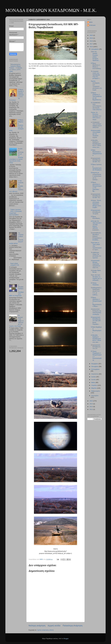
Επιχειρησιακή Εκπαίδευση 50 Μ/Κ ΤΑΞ (96, 196)
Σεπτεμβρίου (95, 369)
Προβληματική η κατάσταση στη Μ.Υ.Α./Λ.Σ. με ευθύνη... (96, 291)
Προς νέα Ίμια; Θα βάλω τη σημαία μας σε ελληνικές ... (96, 278)
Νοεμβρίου (95, 364)
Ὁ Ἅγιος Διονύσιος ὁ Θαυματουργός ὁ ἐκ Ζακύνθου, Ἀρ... (96, 187)
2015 (91, 401)
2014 (91, 404)
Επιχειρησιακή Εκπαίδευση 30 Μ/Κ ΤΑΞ (96, 160)
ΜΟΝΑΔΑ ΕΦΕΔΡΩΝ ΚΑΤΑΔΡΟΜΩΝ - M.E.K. (51, 10)
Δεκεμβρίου (95, 49)
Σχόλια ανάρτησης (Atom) (45, 630)
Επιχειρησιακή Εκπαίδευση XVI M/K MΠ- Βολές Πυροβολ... (96, 321)
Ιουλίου (94, 377)
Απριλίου (94, 385)
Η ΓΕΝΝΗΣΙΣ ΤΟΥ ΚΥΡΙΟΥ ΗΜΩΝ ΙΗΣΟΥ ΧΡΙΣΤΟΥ (96, 125)
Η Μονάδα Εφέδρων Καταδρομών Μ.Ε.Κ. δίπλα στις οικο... (96, 339)
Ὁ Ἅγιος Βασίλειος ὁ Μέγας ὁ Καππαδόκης (96, 66)
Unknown (92, 25)
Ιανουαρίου (95, 396)
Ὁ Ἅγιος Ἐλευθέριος (95, 217)
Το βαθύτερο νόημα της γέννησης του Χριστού (96, 255)
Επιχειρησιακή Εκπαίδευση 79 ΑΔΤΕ (96, 212)
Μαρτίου (94, 388)
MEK (91, 22)
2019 (91, 38)
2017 (91, 44)
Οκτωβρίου (95, 366)
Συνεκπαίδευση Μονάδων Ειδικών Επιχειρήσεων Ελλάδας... (96, 236)
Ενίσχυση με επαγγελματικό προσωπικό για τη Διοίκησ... (96, 176)
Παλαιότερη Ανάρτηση (73, 626)
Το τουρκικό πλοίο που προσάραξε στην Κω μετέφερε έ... (96, 75)
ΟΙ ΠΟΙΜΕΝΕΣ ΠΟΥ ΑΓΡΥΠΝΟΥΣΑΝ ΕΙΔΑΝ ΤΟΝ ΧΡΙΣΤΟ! (96, 106)
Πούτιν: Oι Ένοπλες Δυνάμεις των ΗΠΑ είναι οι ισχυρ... (96, 116)
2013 (91, 407)
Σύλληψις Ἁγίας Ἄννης (96, 271)
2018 (91, 41)
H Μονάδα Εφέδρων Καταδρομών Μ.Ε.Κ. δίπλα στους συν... (96, 144)
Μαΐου (93, 382)
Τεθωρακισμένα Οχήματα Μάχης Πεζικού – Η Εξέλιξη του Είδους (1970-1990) (16, 68)
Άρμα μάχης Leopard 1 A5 (15, 264)
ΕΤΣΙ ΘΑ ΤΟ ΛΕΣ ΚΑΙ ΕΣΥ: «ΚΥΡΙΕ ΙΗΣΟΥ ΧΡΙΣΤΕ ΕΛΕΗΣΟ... (96, 226)
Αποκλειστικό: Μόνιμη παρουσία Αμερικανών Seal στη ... (96, 264)
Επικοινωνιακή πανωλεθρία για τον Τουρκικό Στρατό (96, 134)
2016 (91, 47)
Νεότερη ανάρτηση (37, 626)
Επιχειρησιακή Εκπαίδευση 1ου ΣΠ (96, 347)
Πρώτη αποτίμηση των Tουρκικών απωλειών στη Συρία (96, 85)
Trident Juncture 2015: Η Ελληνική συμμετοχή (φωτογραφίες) (15, 212)
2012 (91, 409)
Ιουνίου (94, 380)
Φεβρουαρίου (96, 391)
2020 (91, 35)
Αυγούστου (95, 374)
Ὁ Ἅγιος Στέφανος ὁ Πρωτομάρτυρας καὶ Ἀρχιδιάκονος (96, 96)
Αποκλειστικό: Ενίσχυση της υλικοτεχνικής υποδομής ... (96, 312)
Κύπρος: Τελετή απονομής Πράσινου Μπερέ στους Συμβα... (96, 204)
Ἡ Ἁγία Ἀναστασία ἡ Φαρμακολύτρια (96, 153)
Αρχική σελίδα (54, 626)
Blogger (66, 639)
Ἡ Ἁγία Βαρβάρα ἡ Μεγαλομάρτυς (96, 330)
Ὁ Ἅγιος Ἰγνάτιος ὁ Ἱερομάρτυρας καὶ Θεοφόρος (96, 167)
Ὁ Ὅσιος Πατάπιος (95, 284)
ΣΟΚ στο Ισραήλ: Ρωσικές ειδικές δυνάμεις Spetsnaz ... (96, 56)
